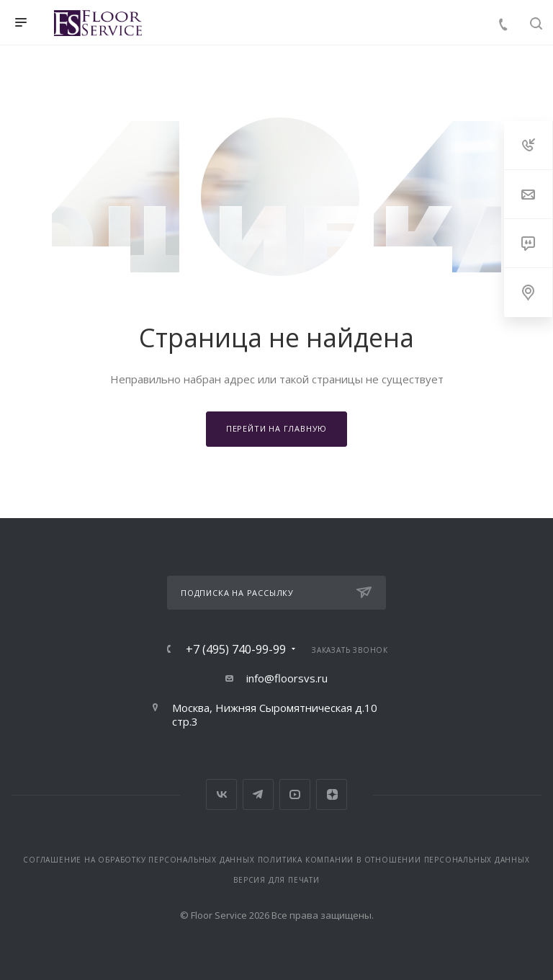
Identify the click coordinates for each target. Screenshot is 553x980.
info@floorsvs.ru (287, 678)
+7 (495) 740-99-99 (236, 649)
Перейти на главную (276, 428)
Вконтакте (221, 794)
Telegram (258, 794)
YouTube (295, 794)
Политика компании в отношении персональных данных (394, 860)
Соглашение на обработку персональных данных (139, 860)
